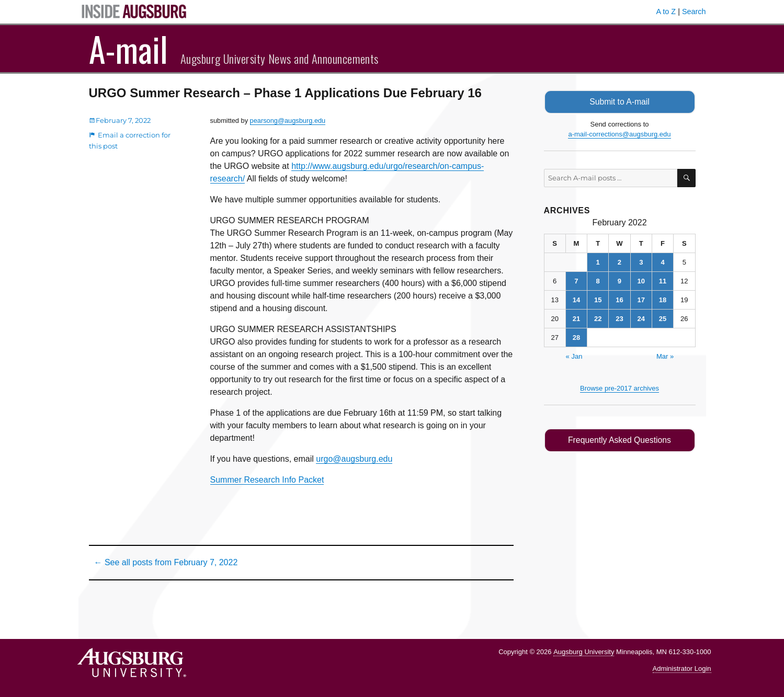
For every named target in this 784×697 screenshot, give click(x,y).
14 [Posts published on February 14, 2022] (576, 300)
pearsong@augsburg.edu (288, 121)
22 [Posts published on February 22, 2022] (598, 319)
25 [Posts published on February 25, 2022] (663, 319)
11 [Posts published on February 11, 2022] (663, 281)
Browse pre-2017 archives (620, 388)
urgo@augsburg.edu (354, 459)
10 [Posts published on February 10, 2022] (641, 281)
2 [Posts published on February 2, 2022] (620, 262)
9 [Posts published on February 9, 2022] (620, 281)
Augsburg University (584, 652)
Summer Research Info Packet (267, 480)
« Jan (574, 356)
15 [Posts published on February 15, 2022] (598, 300)
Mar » (665, 356)
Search (694, 12)
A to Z (666, 12)
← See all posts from (166, 562)
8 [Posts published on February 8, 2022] (598, 281)
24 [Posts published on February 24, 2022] (641, 319)
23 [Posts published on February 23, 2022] (619, 319)
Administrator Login (682, 669)
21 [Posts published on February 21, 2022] (576, 319)
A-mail (128, 49)
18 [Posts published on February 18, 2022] (663, 300)
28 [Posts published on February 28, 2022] (576, 338)
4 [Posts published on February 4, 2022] (662, 262)
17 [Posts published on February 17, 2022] (641, 300)
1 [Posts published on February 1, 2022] (598, 262)
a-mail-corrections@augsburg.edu (619, 134)
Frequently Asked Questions (620, 440)
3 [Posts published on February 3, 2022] (641, 262)
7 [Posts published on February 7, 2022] (576, 281)
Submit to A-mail (620, 102)
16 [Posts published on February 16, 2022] (619, 300)
